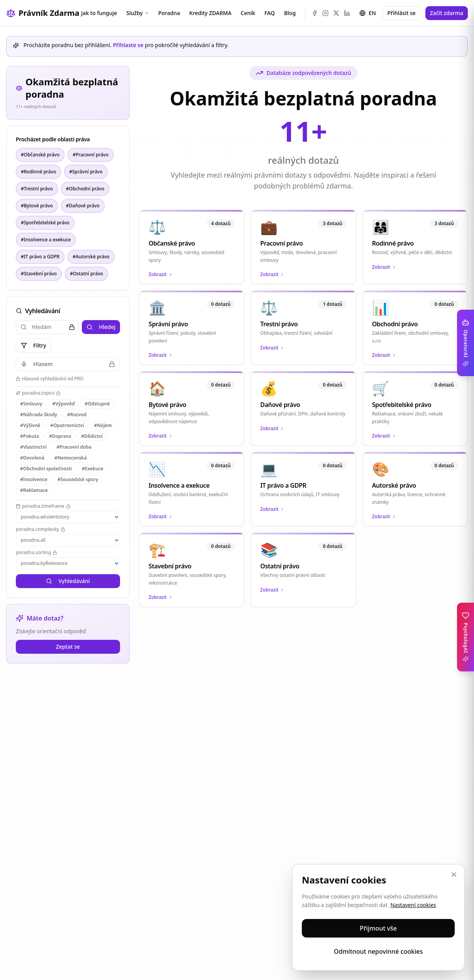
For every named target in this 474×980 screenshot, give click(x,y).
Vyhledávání (68, 581)
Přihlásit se (402, 13)
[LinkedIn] (347, 13)
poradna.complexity (41, 529)
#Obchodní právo (85, 189)
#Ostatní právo (86, 274)
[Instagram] (325, 13)
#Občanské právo (40, 155)
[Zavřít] (454, 875)
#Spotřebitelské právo (45, 223)
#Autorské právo (91, 257)
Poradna (169, 13)
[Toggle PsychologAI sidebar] (466, 637)
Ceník (248, 13)
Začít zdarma (447, 13)
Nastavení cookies (413, 905)
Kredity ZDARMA (210, 13)
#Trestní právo (37, 189)
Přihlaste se (128, 45)
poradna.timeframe (43, 506)
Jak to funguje (99, 13)
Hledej (101, 327)
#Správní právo (86, 172)
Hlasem (68, 364)
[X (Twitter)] (336, 13)
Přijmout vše (378, 928)
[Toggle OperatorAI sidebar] (466, 343)
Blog (290, 13)
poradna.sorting (36, 553)
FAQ (270, 13)
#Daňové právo (83, 206)
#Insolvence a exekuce (46, 240)
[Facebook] (315, 13)
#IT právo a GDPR (40, 257)
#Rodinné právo (38, 172)
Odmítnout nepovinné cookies (378, 951)
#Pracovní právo (91, 155)
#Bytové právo (37, 206)
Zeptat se (68, 647)
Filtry (34, 345)
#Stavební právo (39, 274)
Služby (138, 13)
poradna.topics (38, 393)
